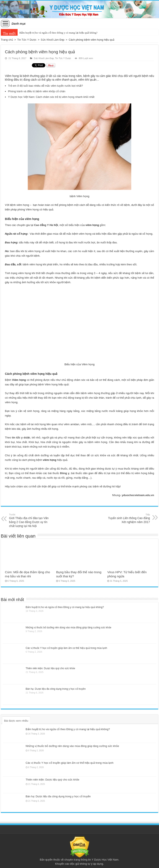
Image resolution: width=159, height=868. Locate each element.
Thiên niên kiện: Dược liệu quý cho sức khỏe (50, 668)
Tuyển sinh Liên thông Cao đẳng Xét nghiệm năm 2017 (129, 518)
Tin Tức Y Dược (27, 40)
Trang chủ (7, 40)
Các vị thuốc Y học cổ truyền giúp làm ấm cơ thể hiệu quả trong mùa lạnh (66, 648)
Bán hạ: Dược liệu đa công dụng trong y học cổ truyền (56, 689)
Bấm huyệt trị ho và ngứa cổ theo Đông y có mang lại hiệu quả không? (58, 33)
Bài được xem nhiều (16, 721)
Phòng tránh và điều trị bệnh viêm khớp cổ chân (37, 91)
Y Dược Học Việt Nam (105, 860)
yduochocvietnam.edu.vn (138, 495)
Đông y (65, 473)
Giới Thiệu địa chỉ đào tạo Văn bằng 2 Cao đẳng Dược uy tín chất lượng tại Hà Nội (30, 520)
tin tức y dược (20, 438)
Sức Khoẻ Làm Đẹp (53, 40)
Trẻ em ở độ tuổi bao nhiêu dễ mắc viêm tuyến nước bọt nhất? (46, 86)
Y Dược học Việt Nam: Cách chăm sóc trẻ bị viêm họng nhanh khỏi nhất (51, 97)
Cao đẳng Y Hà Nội (46, 225)
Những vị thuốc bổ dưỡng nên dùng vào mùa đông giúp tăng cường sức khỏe (69, 628)
